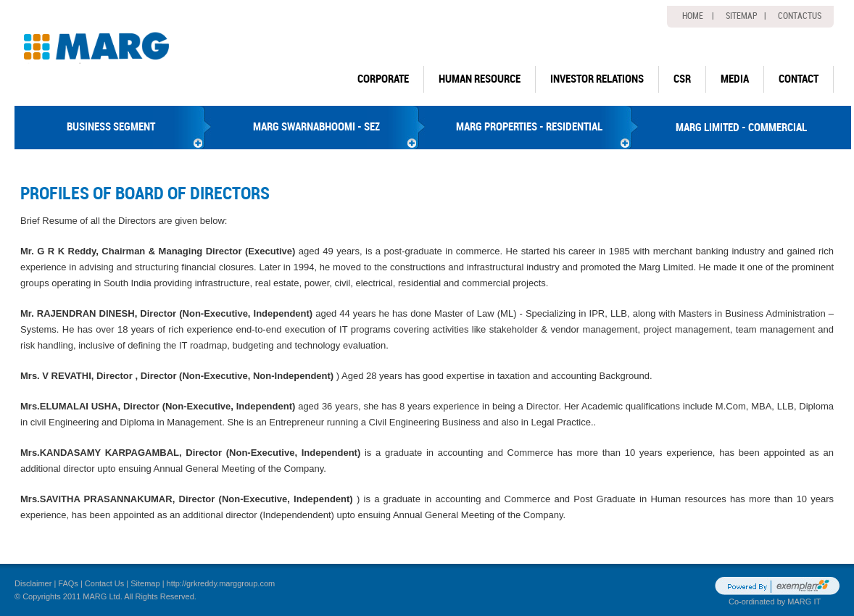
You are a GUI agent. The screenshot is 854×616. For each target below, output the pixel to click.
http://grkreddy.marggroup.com (221, 583)
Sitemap (145, 583)
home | (698, 16)
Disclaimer (33, 583)
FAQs (68, 583)
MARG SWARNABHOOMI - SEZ (316, 127)
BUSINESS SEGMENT (111, 127)
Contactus (800, 16)
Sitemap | (746, 16)
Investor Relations (597, 79)
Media (735, 79)
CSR (682, 79)
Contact (799, 79)
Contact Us (104, 583)
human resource (480, 79)
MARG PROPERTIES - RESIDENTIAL (529, 127)
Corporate (383, 79)
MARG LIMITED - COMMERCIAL (741, 128)
